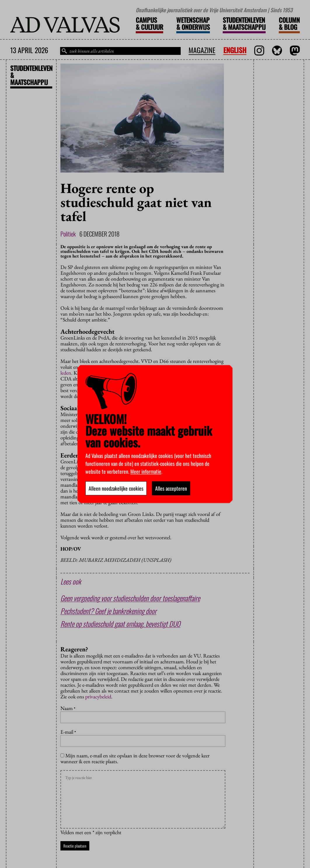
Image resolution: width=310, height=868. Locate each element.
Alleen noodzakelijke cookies (116, 488)
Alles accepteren (171, 488)
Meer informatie (146, 471)
